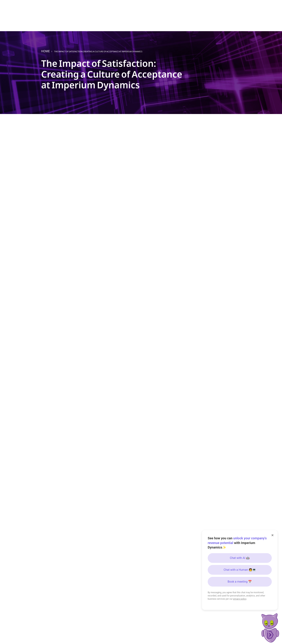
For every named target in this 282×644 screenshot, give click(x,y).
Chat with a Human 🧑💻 (240, 570)
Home (46, 51)
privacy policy (240, 599)
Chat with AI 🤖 (240, 558)
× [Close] (273, 535)
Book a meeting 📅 (240, 582)
